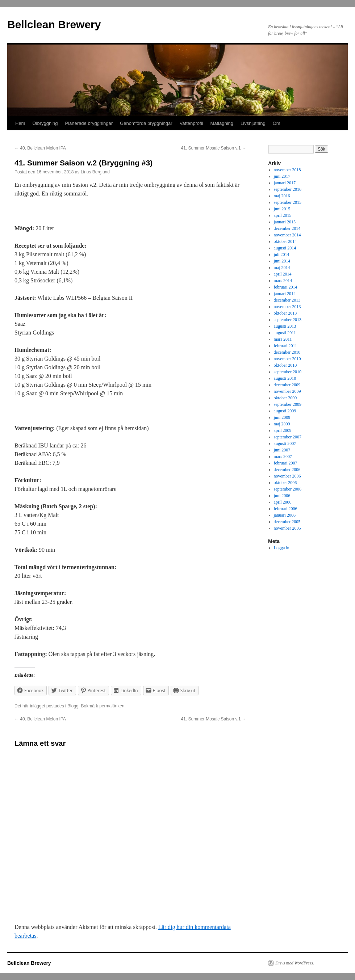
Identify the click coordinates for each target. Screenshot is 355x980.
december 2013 (287, 300)
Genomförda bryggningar (146, 123)
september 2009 (288, 404)
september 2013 (288, 320)
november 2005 (287, 528)
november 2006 (287, 476)
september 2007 (288, 437)
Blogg (73, 706)
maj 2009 (282, 424)
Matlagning (222, 123)
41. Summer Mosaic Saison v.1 (214, 148)
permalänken (112, 706)
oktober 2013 (285, 313)
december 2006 (287, 470)
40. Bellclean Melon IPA (40, 148)
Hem (20, 123)
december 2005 (287, 522)
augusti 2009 (285, 411)
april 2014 (283, 274)
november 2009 (287, 391)
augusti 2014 (285, 248)
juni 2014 (282, 261)
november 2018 (287, 170)
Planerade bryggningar (89, 123)
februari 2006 (286, 509)
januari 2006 (285, 515)
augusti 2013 (285, 326)
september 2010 (288, 372)
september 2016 (288, 189)
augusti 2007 (285, 443)
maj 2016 (282, 196)
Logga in (282, 548)
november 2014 (287, 235)
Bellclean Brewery (54, 24)
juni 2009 (282, 417)
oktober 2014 (285, 241)
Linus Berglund (95, 172)
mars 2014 (283, 281)
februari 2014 (286, 287)
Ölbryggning (45, 123)
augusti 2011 (285, 333)
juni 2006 (282, 496)
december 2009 (287, 385)
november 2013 (287, 307)
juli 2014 (282, 255)
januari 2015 (285, 222)
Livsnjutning (253, 123)
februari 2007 (286, 463)
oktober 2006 (285, 483)
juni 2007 (282, 450)
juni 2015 (282, 209)
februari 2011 (286, 346)
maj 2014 (282, 268)
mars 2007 (283, 457)
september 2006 (288, 489)
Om (277, 123)
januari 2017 (285, 183)
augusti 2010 (285, 378)
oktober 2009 (285, 398)
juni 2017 (282, 176)
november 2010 (287, 359)
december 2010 (287, 352)
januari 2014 (285, 294)
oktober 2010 (285, 365)
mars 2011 (283, 339)
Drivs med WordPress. (295, 963)
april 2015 (283, 215)
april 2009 (283, 430)
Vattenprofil (191, 123)
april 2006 (283, 502)
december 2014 (287, 228)
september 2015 (288, 202)
